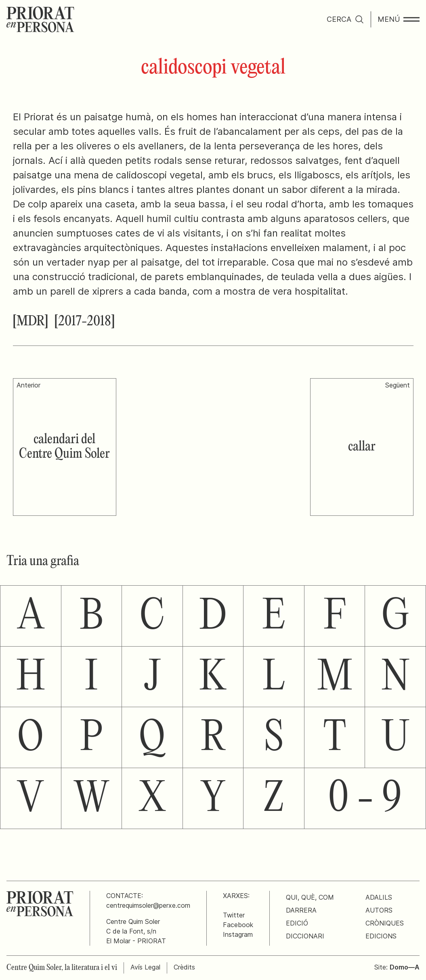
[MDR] (30, 322)
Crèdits (184, 967)
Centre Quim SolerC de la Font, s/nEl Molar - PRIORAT (136, 931)
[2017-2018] (85, 322)
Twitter (234, 915)
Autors (379, 910)
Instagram (238, 934)
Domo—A (405, 967)
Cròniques (385, 923)
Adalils (379, 897)
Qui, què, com (310, 897)
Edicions (381, 936)
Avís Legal (145, 967)
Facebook (238, 925)
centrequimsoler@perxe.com (148, 905)
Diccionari (305, 936)
